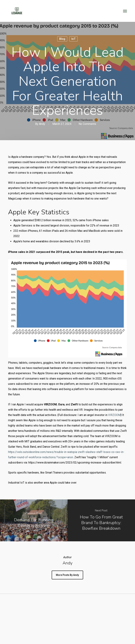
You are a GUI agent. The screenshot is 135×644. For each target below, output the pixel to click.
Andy (42, 124)
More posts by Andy (67, 575)
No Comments (87, 124)
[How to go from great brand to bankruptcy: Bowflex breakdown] (101, 520)
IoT (73, 39)
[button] (125, 11)
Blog (62, 39)
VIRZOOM (114, 415)
